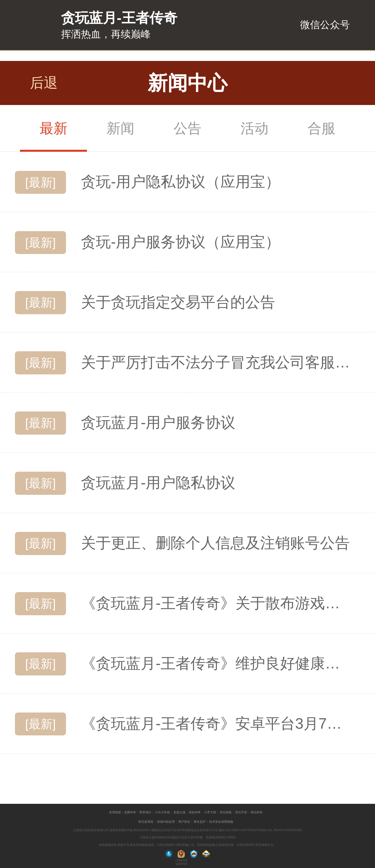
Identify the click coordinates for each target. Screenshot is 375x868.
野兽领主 (145, 812)
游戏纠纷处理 (166, 822)
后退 (44, 83)
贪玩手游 (241, 812)
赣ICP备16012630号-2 (136, 830)
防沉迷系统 (146, 822)
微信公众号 (325, 25)
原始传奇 (195, 812)
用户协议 (184, 822)
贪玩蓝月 (26, 27)
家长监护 (200, 822)
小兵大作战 (162, 812)
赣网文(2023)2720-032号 (168, 830)
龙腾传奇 (130, 812)
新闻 (121, 128)
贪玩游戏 (226, 812)
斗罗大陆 (210, 812)
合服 (321, 128)
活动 (254, 128)
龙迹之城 (179, 812)
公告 (187, 128)
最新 (54, 128)
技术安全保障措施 (221, 822)
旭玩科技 (256, 812)
